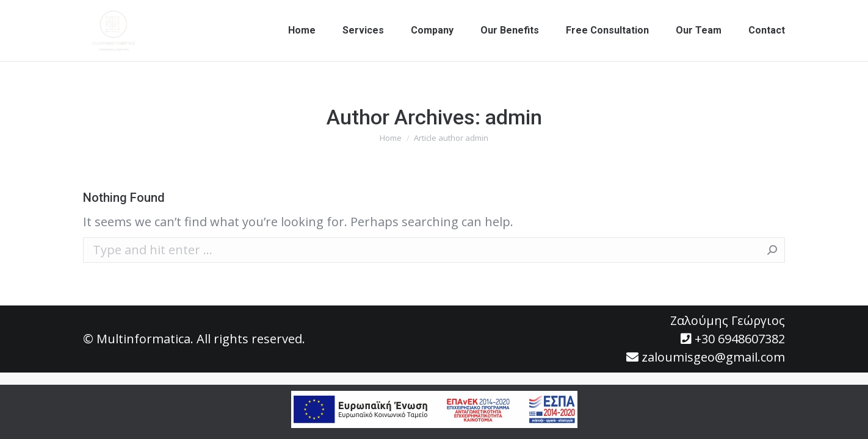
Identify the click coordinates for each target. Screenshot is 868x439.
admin (514, 117)
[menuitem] (302, 30)
